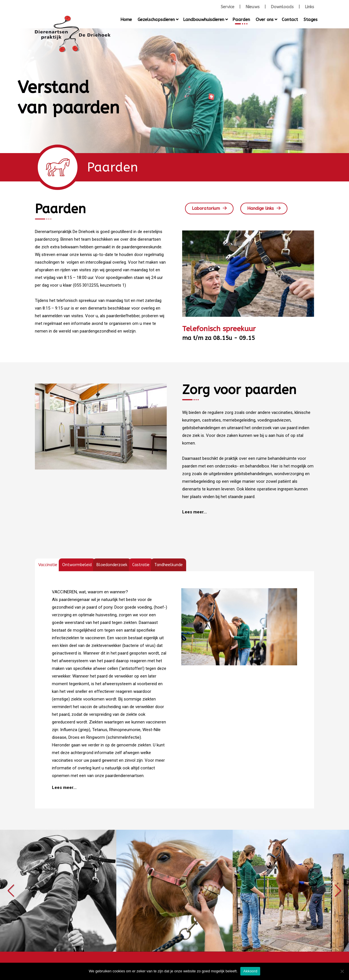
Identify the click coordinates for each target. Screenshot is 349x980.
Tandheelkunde (169, 565)
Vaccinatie (48, 565)
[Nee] (342, 971)
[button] (11, 891)
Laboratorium (206, 208)
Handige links (260, 208)
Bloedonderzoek (112, 565)
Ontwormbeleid (77, 565)
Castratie (141, 565)
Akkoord (250, 971)
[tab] (48, 565)
